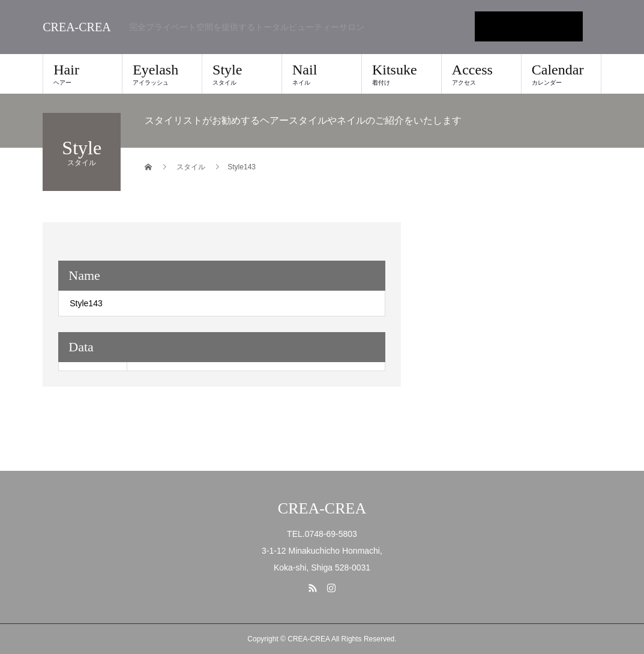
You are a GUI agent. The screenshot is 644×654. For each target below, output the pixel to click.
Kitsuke (402, 74)
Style (242, 74)
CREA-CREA (77, 27)
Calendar (561, 74)
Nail (322, 74)
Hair (83, 74)
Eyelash (162, 74)
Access (481, 74)
